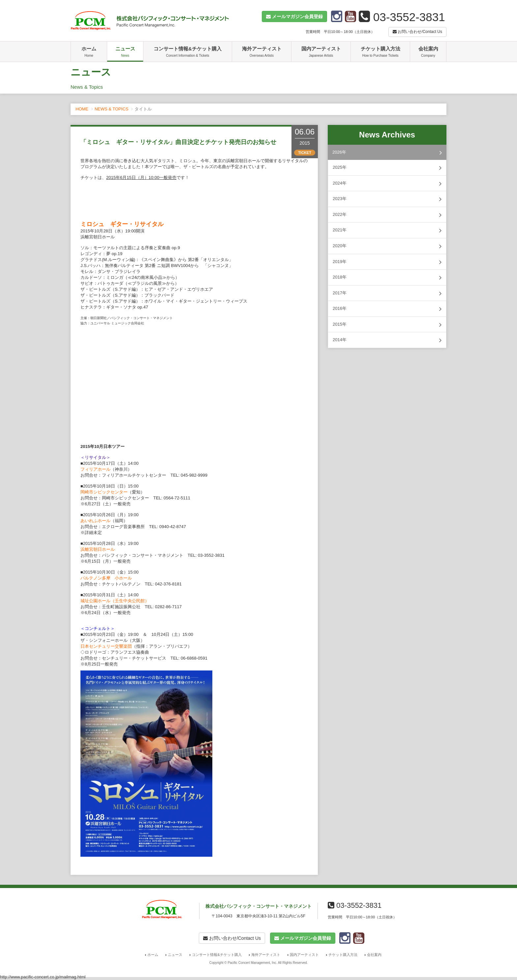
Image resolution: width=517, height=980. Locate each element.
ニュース (125, 52)
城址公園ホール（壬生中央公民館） (115, 601)
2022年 (387, 215)
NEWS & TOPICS (112, 109)
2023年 (387, 199)
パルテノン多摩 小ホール (106, 578)
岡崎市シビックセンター (104, 492)
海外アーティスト (262, 52)
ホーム (89, 52)
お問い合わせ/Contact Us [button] (417, 32)
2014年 (387, 340)
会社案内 (428, 52)
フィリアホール (95, 469)
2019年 (387, 262)
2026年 (387, 153)
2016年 (387, 309)
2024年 (387, 184)
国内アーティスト (321, 52)
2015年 (387, 325)
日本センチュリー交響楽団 (106, 646)
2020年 (387, 246)
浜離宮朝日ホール (98, 549)
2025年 (387, 168)
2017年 (387, 293)
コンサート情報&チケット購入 (188, 52)
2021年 (387, 230)
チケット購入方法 (380, 52)
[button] (294, 16)
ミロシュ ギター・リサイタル (122, 224)
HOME (82, 109)
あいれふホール (95, 521)
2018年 (387, 278)
